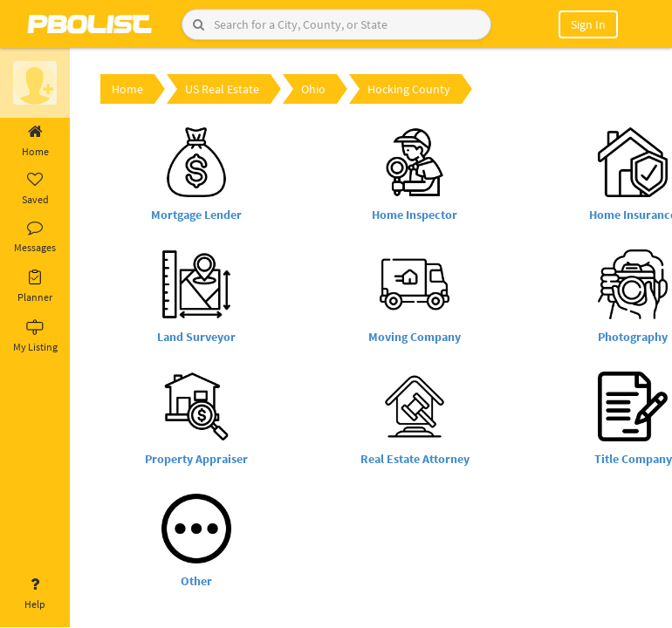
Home (35, 141)
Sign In (588, 24)
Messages (35, 237)
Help (35, 594)
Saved (35, 189)
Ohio (313, 89)
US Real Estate (222, 89)
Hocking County (409, 89)
